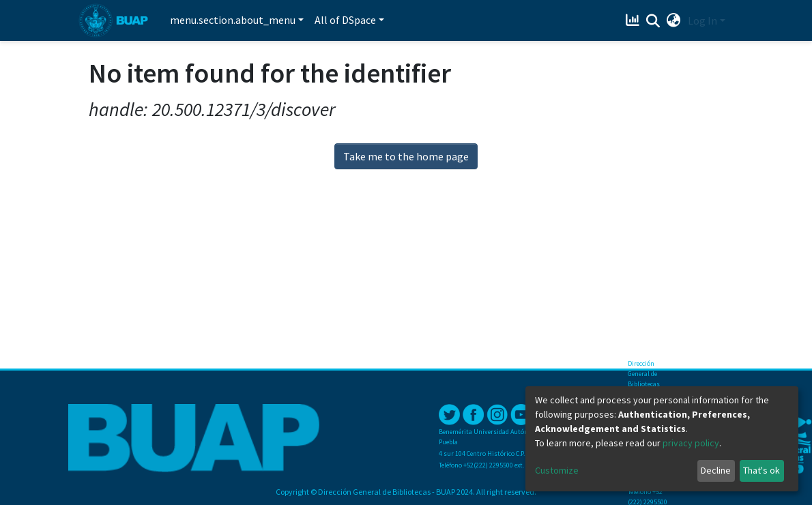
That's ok (762, 470)
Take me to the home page (406, 156)
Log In (702, 20)
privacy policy (691, 443)
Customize (557, 470)
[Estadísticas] (634, 20)
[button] (674, 20)
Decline (716, 470)
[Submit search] (653, 21)
